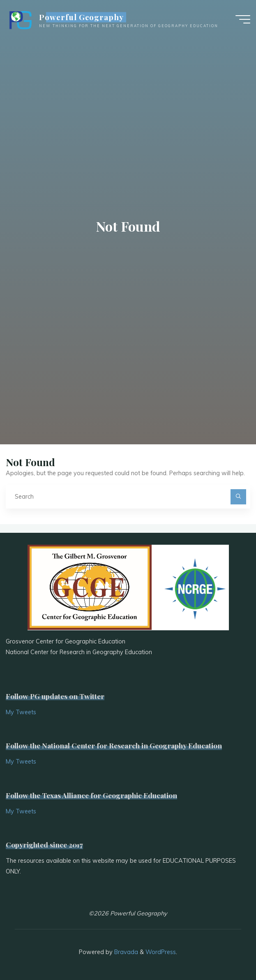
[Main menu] (243, 20)
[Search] (238, 497)
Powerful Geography (81, 17)
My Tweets (21, 712)
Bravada (125, 952)
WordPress (161, 952)
